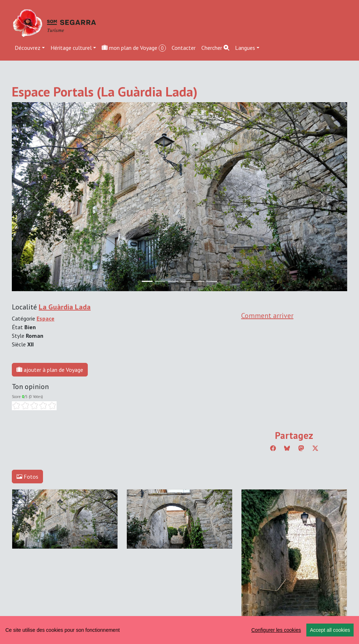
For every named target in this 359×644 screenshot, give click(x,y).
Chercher (215, 48)
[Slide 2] (173, 281)
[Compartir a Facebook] (273, 448)
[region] (179, 630)
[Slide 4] (199, 281)
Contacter (184, 48)
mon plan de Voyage (134, 48)
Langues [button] (245, 48)
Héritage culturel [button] (71, 48)
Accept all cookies (330, 630)
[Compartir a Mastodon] (301, 448)
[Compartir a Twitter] (315, 448)
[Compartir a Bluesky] (287, 448)
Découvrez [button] (28, 48)
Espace (46, 318)
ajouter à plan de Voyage (50, 370)
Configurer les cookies (276, 630)
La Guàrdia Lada (65, 307)
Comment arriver (267, 316)
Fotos (27, 477)
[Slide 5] (212, 281)
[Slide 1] (160, 281)
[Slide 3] (186, 281)
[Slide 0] (147, 281)
